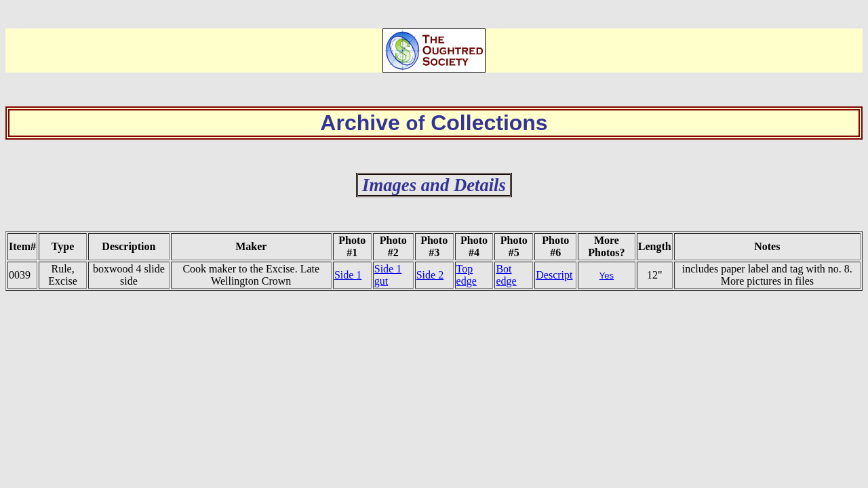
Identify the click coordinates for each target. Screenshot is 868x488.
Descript (554, 275)
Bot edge (506, 275)
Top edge (467, 275)
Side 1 (348, 275)
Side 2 (430, 275)
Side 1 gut (388, 275)
